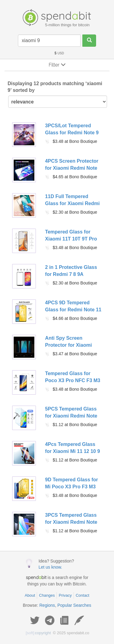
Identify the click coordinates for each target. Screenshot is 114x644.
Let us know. (50, 567)
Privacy (65, 595)
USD (59, 53)
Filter (57, 65)
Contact (83, 595)
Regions (47, 605)
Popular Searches (74, 605)
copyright (38, 633)
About (30, 595)
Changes (47, 595)
